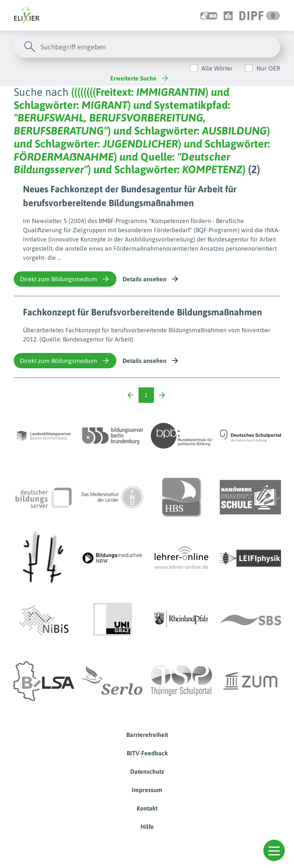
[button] (274, 850)
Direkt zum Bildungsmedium (65, 279)
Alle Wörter (217, 68)
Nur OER (268, 68)
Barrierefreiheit (147, 735)
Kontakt (147, 808)
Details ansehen (151, 279)
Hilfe (147, 827)
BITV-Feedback (147, 753)
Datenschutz (147, 771)
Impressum (147, 790)
